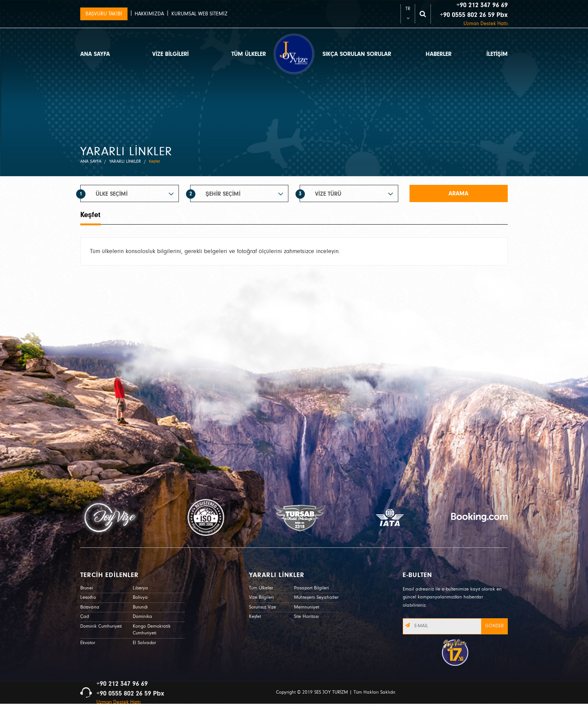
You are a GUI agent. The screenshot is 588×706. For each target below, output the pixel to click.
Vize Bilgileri (261, 597)
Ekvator (88, 643)
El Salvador (144, 643)
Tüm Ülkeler (261, 588)
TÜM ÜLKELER (249, 54)
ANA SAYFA (95, 54)
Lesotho (88, 597)
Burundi (140, 607)
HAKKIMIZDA (149, 14)
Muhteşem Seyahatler (316, 597)
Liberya (140, 588)
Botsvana (90, 607)
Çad (85, 617)
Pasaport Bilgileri (311, 588)
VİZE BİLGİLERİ (170, 54)
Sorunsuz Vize (262, 607)
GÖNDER (494, 626)
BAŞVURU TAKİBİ (104, 14)
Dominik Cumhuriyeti (101, 626)
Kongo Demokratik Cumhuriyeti (152, 630)
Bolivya (140, 597)
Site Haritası (306, 617)
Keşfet (255, 617)
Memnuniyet (307, 607)
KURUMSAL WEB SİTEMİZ (199, 14)
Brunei (87, 588)
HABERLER (439, 54)
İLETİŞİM (497, 54)
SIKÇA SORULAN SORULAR (357, 54)
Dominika (142, 617)
